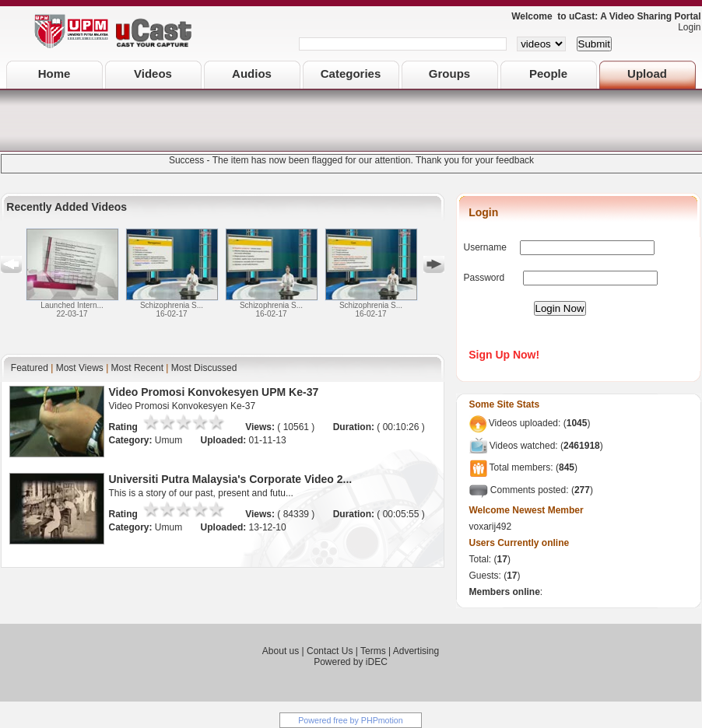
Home (54, 73)
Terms (373, 651)
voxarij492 (491, 527)
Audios (252, 73)
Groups (449, 73)
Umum (170, 440)
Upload (647, 73)
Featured (30, 368)
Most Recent (137, 368)
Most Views (80, 368)
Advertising (416, 651)
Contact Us (330, 651)
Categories (351, 73)
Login (685, 27)
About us (281, 651)
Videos (153, 73)
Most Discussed (204, 368)
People (548, 73)
